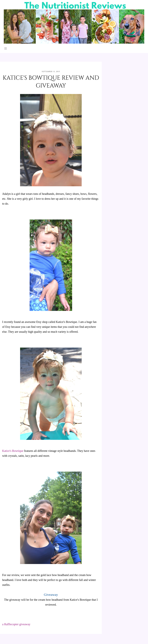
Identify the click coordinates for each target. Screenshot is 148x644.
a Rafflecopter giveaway (16, 624)
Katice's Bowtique (13, 451)
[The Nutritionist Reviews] (74, 43)
